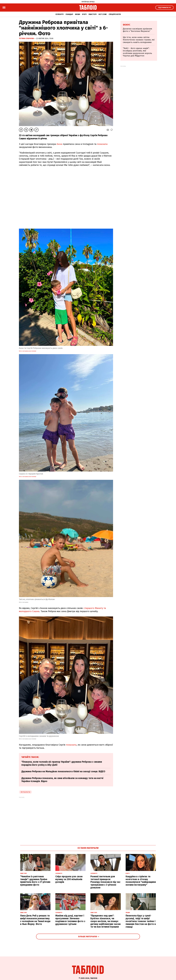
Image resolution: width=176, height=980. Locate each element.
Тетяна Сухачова (27, 38)
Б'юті (84, 14)
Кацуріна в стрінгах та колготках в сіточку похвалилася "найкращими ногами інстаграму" (141, 881)
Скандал (69, 14)
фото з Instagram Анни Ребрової (28, 351)
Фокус (127, 25)
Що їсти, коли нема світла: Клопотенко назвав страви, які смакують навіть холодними (139, 40)
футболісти (25, 792)
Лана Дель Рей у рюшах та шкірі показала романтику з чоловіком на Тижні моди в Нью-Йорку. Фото (35, 920)
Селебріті (59, 14)
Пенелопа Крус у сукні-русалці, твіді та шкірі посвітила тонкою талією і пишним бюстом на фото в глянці (141, 921)
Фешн (77, 14)
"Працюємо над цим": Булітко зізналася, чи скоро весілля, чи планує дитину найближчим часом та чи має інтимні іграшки (106, 921)
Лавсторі (93, 14)
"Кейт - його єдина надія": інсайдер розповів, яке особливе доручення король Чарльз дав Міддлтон (137, 52)
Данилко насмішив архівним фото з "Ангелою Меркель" (137, 30)
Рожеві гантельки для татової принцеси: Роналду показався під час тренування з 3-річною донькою (105, 882)
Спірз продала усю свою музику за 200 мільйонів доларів (69, 879)
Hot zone (103, 14)
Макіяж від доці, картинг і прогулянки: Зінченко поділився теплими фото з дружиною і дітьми (70, 920)
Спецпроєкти (115, 14)
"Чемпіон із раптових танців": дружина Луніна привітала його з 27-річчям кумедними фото (35, 881)
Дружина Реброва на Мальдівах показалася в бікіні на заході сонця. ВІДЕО (63, 771)
